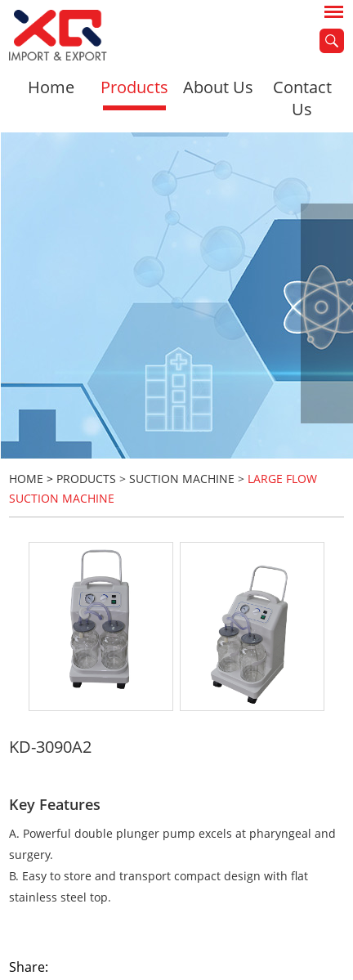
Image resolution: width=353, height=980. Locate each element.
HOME (26, 479)
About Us (218, 87)
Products (134, 87)
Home (51, 87)
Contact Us (302, 98)
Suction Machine (182, 479)
